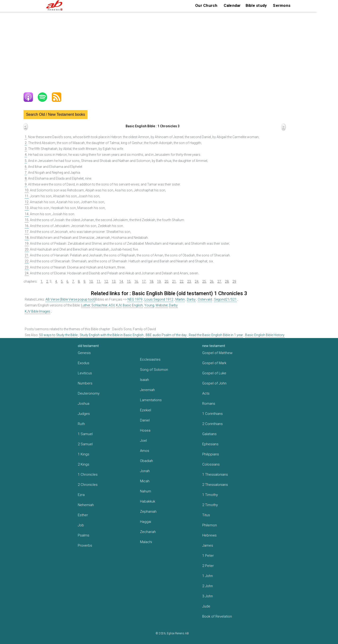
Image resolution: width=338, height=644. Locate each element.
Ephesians (210, 444)
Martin (180, 299)
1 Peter (208, 556)
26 (212, 281)
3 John (208, 596)
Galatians (209, 434)
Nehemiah (86, 505)
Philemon (210, 525)
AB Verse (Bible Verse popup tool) (70, 299)
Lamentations (151, 400)
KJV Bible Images (37, 311)
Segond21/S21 (225, 299)
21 (27, 255)
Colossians (211, 464)
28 (227, 281)
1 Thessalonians (215, 475)
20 (27, 249)
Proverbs (85, 545)
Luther (86, 305)
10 (27, 190)
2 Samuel (85, 444)
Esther (83, 515)
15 (27, 220)
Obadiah (146, 461)
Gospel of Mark (214, 363)
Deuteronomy (89, 393)
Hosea (145, 430)
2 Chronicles (88, 485)
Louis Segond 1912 (159, 299)
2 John (208, 586)
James (208, 545)
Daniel (145, 420)
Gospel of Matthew (217, 353)
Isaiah (144, 380)
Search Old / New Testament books (56, 114)
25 (204, 281)
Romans (209, 404)
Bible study (256, 5)
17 (27, 232)
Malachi (146, 542)
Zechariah (148, 532)
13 (27, 208)
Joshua (84, 404)
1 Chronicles (88, 475)
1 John (208, 576)
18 (27, 238)
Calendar (232, 5)
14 (27, 214)
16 (27, 226)
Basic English (133, 305)
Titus (206, 515)
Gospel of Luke (214, 373)
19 (27, 244)
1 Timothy (210, 495)
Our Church (206, 5)
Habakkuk (148, 501)
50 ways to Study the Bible (58, 335)
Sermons (282, 5)
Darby (191, 299)
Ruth (81, 424)
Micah (145, 481)
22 (27, 261)
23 (27, 267)
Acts (206, 393)
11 (27, 196)
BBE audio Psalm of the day (166, 335)
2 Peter (208, 566)
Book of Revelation (217, 616)
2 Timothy (210, 505)
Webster (162, 305)
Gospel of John (214, 383)
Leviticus (85, 373)
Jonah (145, 471)
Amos (145, 451)
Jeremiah (147, 390)
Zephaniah (148, 512)
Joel (143, 441)
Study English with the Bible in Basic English (112, 335)
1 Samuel (85, 434)
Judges (84, 414)
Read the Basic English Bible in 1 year (216, 335)
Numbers (85, 383)
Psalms (84, 535)
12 (27, 202)
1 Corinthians (212, 414)
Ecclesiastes (150, 359)
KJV (119, 305)
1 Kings (84, 454)
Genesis (84, 353)
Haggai (146, 522)
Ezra (81, 495)
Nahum (146, 491)
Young (149, 305)
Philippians (211, 454)
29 (234, 281)
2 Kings (84, 464)
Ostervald (205, 299)
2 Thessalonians (215, 485)
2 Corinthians (212, 424)
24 (27, 273)
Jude (206, 606)
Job (81, 525)
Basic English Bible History (265, 335)
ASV (112, 305)
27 (219, 281)
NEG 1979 (135, 299)
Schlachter (99, 305)
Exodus (84, 363)
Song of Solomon (154, 370)
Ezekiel (146, 410)
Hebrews (209, 535)
